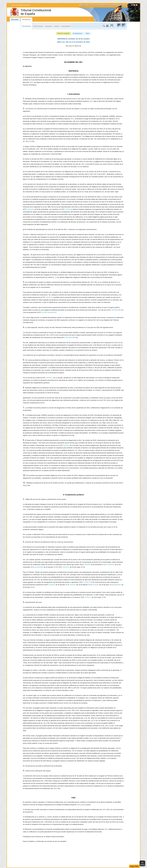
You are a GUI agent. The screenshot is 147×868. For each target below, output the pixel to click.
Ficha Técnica (38, 26)
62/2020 (95, 585)
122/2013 (68, 209)
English (134, 5)
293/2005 (110, 565)
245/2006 (40, 567)
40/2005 (87, 565)
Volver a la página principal (21, 5)
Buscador (15, 19)
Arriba (142, 865)
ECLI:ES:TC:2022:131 (73, 46)
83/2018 (52, 585)
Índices (57, 26)
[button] (64, 33)
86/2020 (118, 585)
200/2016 (30, 209)
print (112, 25)
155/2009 (115, 310)
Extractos (49, 26)
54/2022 (66, 445)
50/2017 (88, 597)
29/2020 (73, 585)
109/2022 (49, 378)
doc (107, 25)
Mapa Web (134, 866)
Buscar (104, 25)
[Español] (132, 5)
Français (137, 5)
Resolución (27, 19)
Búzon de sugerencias (119, 25)
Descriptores (66, 26)
